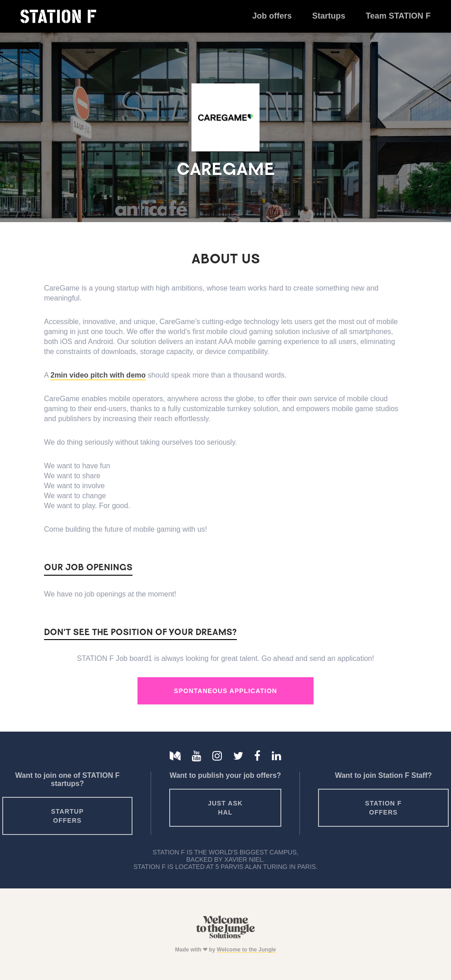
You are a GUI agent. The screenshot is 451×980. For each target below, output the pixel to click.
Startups (329, 16)
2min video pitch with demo (98, 375)
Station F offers (384, 808)
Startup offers (67, 816)
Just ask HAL (225, 808)
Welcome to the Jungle (246, 950)
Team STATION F (398, 16)
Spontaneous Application (225, 691)
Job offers (272, 16)
